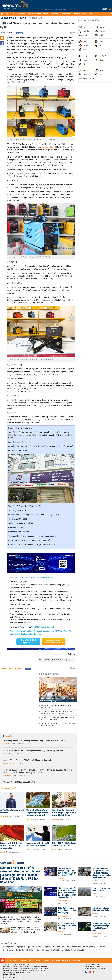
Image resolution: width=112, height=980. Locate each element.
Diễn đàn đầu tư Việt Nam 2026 (75, 950)
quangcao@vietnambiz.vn (97, 968)
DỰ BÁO (15, 14)
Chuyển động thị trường (14, 18)
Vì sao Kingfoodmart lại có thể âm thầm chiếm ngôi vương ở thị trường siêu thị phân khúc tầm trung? (64, 813)
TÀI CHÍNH (38, 14)
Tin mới (8, 737)
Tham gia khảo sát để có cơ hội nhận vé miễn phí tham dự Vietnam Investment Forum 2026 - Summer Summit (67, 893)
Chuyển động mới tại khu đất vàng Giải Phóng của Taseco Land (29, 760)
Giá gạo (38, 950)
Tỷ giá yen (39, 947)
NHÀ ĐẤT (46, 14)
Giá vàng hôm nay (9, 947)
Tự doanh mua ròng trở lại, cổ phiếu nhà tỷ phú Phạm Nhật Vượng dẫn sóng (101, 927)
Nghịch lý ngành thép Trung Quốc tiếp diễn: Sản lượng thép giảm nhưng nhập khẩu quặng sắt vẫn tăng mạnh (101, 873)
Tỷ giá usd (31, 947)
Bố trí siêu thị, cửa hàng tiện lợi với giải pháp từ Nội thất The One (58, 707)
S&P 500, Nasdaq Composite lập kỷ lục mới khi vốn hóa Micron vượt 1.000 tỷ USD (67, 872)
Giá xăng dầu (101, 947)
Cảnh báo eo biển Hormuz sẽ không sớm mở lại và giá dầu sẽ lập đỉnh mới (33, 750)
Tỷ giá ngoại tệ (21, 947)
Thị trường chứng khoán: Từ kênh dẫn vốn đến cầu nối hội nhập (57, 700)
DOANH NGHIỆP (66, 14)
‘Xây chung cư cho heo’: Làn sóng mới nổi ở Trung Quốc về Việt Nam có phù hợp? (36, 741)
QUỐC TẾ (30, 14)
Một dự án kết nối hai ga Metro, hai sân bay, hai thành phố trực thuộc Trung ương (57, 713)
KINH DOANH (76, 14)
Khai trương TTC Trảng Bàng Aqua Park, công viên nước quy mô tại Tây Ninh (58, 718)
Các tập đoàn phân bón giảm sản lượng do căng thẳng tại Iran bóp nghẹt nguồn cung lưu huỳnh (37, 813)
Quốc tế (6, 754)
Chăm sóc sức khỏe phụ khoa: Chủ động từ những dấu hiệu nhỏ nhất (58, 724)
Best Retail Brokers (57, 950)
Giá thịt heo (30, 950)
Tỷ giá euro (48, 947)
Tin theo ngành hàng (89, 21)
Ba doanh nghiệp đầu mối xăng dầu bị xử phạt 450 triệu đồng (67, 926)
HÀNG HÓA (23, 14)
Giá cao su (46, 950)
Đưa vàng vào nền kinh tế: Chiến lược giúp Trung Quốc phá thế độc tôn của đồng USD (11, 845)
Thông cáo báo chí (36, 18)
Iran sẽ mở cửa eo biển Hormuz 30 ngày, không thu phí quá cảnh (38, 844)
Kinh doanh (7, 776)
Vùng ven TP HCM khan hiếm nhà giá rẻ (19, 782)
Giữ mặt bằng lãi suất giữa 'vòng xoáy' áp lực (101, 909)
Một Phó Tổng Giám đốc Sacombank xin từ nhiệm (12, 811)
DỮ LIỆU (85, 14)
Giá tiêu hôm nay (76, 947)
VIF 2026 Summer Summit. (43, 627)
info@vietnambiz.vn (14, 976)
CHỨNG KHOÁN (55, 14)
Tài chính (3, 817)
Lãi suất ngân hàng (89, 947)
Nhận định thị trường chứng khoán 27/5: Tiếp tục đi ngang (67, 910)
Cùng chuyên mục (50, 674)
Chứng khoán (62, 901)
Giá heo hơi (57, 947)
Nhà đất (6, 763)
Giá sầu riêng (20, 950)
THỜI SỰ (8, 14)
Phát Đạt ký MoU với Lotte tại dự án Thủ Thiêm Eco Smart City (64, 844)
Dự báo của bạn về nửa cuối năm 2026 (53, 642)
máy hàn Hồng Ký (48, 147)
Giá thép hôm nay (9, 950)
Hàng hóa (6, 744)
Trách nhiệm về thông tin (11, 978)
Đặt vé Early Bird (28, 641)
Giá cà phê (66, 947)
